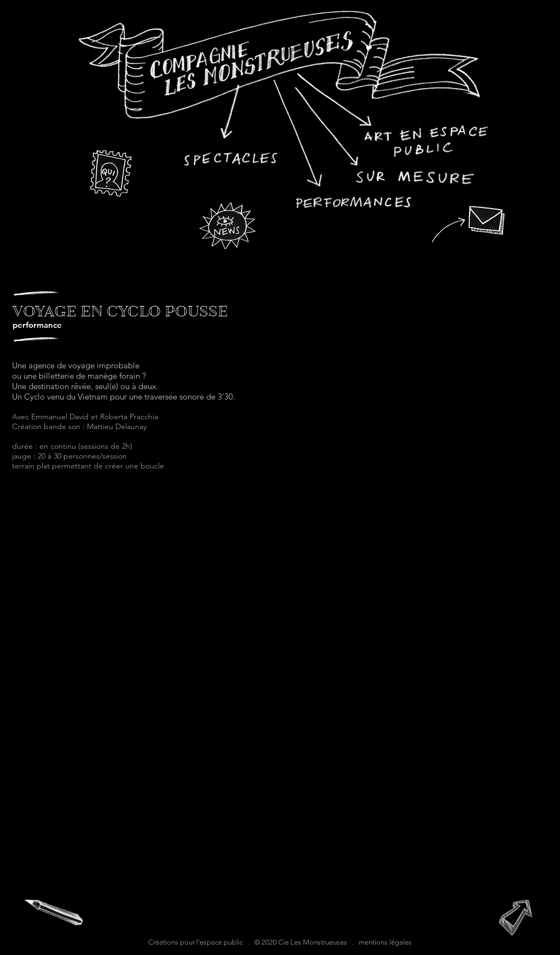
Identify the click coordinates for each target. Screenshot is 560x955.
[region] (284, 109)
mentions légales (385, 942)
